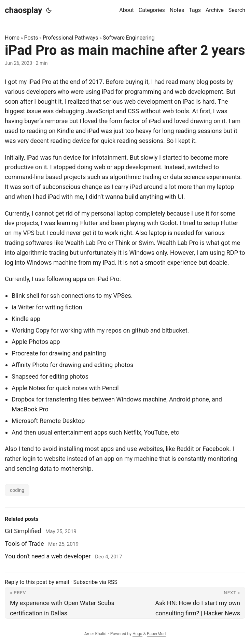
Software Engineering (129, 38)
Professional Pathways (70, 38)
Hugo (137, 634)
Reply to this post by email (37, 582)
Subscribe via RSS (95, 582)
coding (17, 490)
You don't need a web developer (48, 556)
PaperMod (156, 634)
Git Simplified (23, 531)
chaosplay (23, 10)
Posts (31, 38)
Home (12, 38)
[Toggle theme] (49, 10)
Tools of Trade (24, 544)
